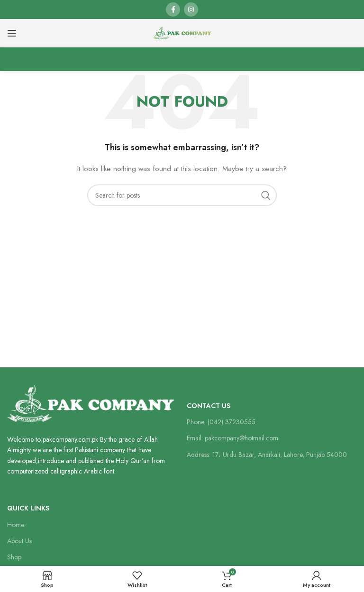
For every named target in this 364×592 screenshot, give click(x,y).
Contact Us (209, 406)
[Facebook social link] (173, 9)
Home (16, 525)
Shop (14, 557)
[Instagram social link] (191, 9)
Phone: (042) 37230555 (221, 422)
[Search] (182, 195)
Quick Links (28, 508)
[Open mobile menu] (12, 33)
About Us (19, 541)
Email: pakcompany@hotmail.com (232, 438)
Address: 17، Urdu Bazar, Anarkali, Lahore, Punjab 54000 (267, 455)
